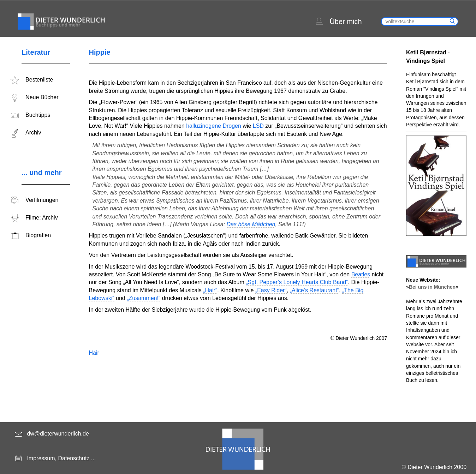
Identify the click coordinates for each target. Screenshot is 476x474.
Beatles (361, 274)
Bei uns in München (432, 287)
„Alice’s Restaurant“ (314, 290)
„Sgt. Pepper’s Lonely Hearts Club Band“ (297, 282)
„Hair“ (210, 290)
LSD (258, 126)
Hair (94, 353)
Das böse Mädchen (251, 224)
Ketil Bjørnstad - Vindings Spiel (428, 57)
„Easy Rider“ (271, 290)
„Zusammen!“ (144, 298)
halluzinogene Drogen (214, 126)
